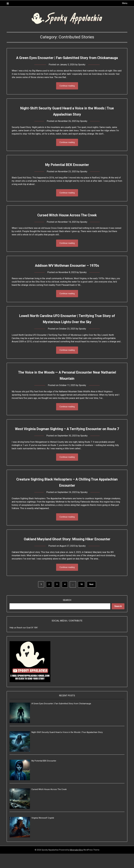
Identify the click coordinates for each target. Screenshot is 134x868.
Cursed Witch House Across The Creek (67, 222)
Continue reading (67, 92)
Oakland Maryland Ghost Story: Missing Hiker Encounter (67, 553)
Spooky (82, 71)
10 (81, 599)
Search (67, 614)
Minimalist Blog (76, 864)
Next (91, 599)
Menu (125, 3)
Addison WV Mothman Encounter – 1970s (67, 272)
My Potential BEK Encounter (67, 171)
